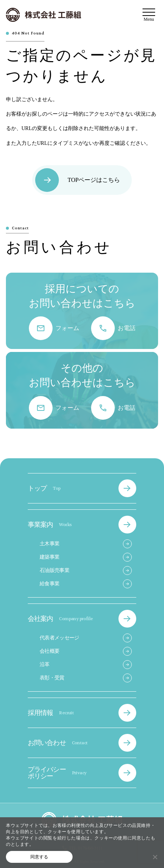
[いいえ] (155, 857)
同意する (39, 857)
